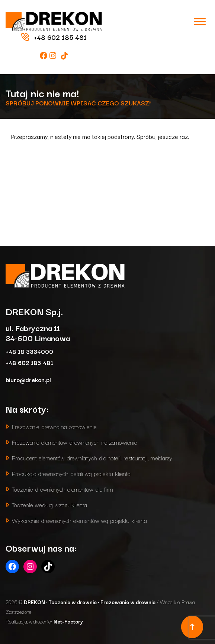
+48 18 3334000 (29, 351)
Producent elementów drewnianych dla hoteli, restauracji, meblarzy (92, 458)
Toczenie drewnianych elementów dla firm (62, 489)
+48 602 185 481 (29, 362)
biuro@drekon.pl (28, 379)
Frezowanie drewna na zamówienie (54, 426)
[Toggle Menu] (200, 21)
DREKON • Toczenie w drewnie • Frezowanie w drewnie (90, 602)
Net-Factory (68, 621)
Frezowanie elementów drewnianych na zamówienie (75, 442)
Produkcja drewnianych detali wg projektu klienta (71, 473)
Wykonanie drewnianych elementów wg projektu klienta (79, 520)
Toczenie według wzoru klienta (49, 505)
